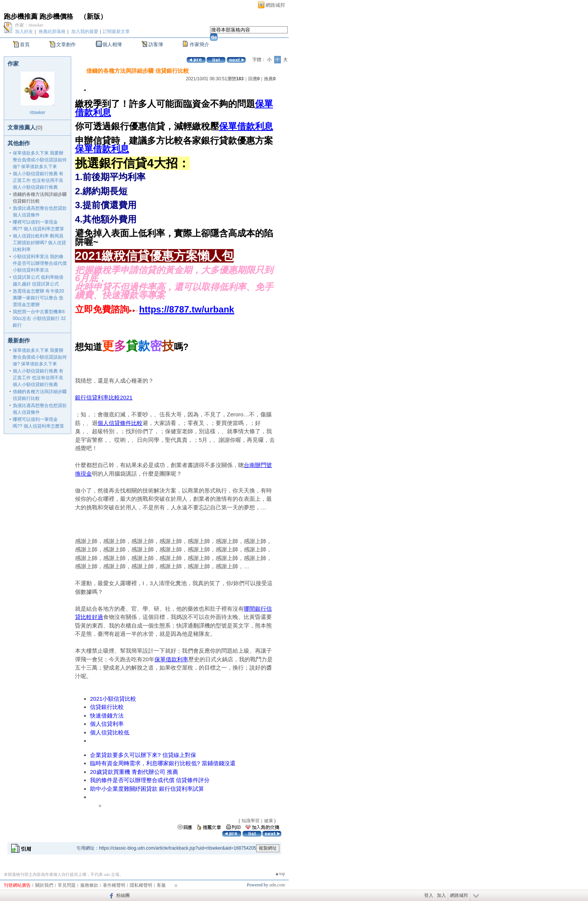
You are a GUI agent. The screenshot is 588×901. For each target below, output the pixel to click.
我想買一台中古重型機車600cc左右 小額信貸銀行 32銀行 (39, 318)
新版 (93, 17)
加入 (441, 895)
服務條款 (89, 885)
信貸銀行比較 (107, 707)
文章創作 (66, 44)
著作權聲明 (114, 885)
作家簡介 (199, 44)
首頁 (25, 44)
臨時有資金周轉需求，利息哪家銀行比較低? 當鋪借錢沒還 (163, 763)
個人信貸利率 (107, 724)
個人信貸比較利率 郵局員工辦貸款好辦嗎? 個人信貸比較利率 (39, 243)
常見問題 (67, 885)
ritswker (37, 113)
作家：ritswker (29, 25)
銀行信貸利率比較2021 (104, 397)
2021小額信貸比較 (113, 699)
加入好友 (24, 32)
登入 (429, 895)
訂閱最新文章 (116, 32)
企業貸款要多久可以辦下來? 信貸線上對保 (143, 755)
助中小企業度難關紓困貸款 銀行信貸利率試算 (147, 789)
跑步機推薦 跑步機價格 (38, 17)
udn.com (277, 885)
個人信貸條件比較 (120, 423)
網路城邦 (275, 5)
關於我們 (44, 885)
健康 (268, 821)
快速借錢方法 (107, 716)
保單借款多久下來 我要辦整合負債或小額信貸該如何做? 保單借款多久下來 (40, 160)
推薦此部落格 (52, 32)
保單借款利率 (171, 659)
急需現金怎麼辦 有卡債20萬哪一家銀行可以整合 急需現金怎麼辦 (38, 298)
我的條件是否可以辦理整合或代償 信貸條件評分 (150, 780)
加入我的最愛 (85, 32)
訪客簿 (156, 44)
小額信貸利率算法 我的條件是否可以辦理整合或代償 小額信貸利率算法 (40, 263)
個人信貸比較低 (110, 732)
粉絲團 (123, 895)
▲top (280, 874)
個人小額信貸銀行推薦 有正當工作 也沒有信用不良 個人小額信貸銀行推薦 (38, 180)
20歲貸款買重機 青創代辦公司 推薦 (134, 772)
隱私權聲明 (141, 885)
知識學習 (250, 821)
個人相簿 (112, 44)
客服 (161, 885)
